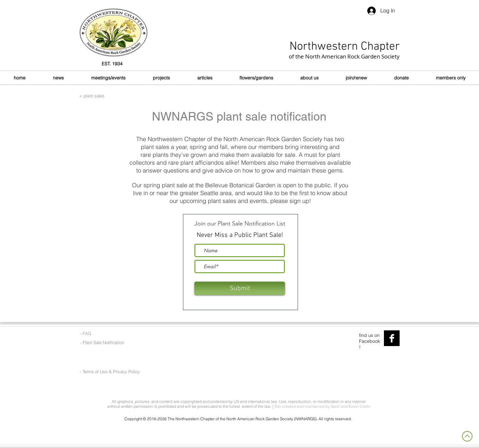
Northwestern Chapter (345, 47)
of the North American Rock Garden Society (344, 56)
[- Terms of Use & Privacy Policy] (111, 372)
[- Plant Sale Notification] (102, 342)
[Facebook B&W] (392, 338)
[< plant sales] (121, 96)
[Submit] (240, 288)
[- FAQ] (107, 333)
